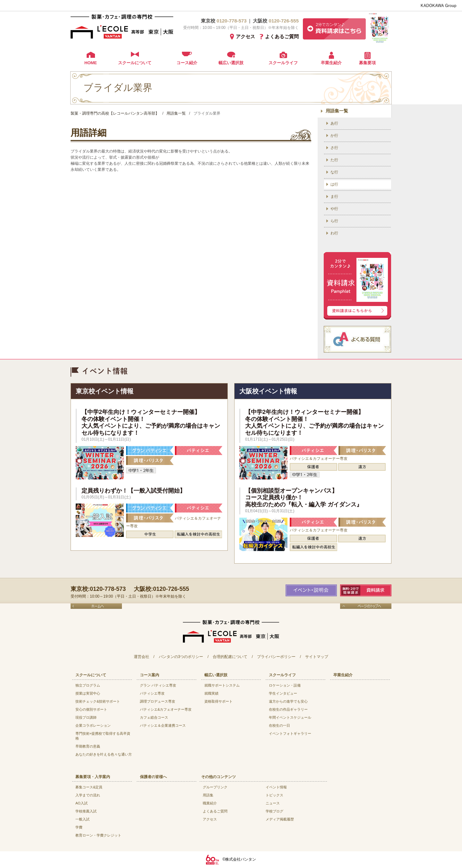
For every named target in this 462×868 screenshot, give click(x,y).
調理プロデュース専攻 (158, 701)
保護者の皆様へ (153, 777)
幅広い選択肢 (231, 63)
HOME (91, 63)
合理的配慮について (230, 657)
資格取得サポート (218, 701)
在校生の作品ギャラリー (288, 709)
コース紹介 (187, 63)
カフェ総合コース (154, 717)
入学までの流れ (88, 795)
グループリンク (215, 787)
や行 (334, 209)
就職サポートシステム (222, 685)
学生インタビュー (283, 693)
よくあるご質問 (282, 36)
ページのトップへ (366, 606)
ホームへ (96, 606)
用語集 (208, 795)
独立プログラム (88, 685)
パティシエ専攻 (152, 693)
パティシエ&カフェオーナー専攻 (166, 709)
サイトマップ (317, 657)
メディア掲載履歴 (280, 819)
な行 (334, 172)
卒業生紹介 (331, 63)
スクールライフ (283, 63)
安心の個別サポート (91, 709)
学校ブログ (274, 811)
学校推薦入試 (86, 811)
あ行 (334, 123)
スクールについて (135, 63)
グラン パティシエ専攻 (158, 685)
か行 (334, 136)
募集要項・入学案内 (93, 777)
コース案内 (150, 675)
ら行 (334, 221)
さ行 (334, 148)
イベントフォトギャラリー (290, 733)
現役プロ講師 (86, 717)
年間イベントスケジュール (290, 717)
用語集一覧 (337, 111)
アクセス (245, 36)
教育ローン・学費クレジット (98, 835)
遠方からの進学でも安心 (288, 701)
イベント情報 (276, 787)
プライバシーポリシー (276, 657)
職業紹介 (210, 803)
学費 (79, 827)
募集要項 (367, 63)
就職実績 (211, 693)
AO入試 (81, 803)
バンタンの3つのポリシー (181, 657)
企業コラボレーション (93, 725)
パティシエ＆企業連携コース (163, 725)
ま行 (334, 197)
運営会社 (141, 657)
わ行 (334, 233)
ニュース (273, 803)
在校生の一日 (279, 725)
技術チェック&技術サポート (98, 701)
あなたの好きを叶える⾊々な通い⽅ (104, 754)
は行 (334, 184)
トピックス (274, 795)
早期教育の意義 (88, 746)
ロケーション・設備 (285, 685)
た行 (334, 160)
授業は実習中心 (88, 693)
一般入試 (82, 819)
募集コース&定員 (89, 787)
